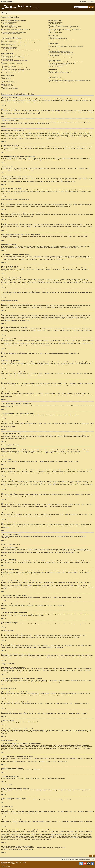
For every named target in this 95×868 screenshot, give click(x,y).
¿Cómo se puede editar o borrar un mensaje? (12, 56)
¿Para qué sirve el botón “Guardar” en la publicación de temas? (16, 69)
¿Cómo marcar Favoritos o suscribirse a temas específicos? (62, 63)
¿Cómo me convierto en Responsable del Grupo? (60, 28)
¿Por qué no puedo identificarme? (9, 28)
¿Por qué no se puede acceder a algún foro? (12, 64)
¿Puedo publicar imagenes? (8, 81)
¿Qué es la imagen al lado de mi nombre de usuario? (13, 46)
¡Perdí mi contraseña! (6, 31)
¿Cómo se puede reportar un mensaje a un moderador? (14, 68)
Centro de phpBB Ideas (72, 821)
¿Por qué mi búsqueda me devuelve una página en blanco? (62, 54)
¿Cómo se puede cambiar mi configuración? (11, 39)
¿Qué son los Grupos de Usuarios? (56, 25)
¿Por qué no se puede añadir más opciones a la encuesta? (15, 61)
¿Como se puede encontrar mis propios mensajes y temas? (62, 57)
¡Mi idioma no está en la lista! (8, 44)
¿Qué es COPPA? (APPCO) (8, 24)
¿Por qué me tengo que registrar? (9, 22)
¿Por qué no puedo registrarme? (9, 25)
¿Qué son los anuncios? (7, 84)
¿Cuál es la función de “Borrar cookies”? (11, 34)
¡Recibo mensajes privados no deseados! (58, 39)
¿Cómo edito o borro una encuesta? (10, 62)
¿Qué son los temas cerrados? (8, 87)
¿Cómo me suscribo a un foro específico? (58, 65)
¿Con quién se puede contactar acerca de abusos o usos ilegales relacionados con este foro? (70, 80)
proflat (5, 865)
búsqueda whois (30, 833)
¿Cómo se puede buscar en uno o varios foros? (59, 51)
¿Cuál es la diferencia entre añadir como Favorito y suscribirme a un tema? (65, 62)
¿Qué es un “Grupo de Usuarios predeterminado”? (60, 31)
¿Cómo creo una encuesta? (8, 59)
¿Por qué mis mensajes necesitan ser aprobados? (13, 71)
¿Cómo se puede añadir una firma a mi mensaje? (13, 58)
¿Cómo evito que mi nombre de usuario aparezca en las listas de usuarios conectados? (21, 40)
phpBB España (15, 864)
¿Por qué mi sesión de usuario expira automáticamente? (14, 32)
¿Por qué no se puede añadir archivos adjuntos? (12, 65)
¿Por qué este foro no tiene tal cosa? (57, 79)
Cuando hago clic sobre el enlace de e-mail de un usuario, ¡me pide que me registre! (21, 50)
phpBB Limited (60, 811)
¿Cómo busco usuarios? (54, 56)
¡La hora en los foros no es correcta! (10, 41)
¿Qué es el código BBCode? (8, 77)
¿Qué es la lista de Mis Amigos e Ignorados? (59, 45)
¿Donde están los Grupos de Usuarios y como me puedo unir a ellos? (64, 26)
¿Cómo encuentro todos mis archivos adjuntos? (59, 73)
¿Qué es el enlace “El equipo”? (55, 32)
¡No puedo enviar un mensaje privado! (57, 37)
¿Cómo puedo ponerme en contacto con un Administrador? (62, 82)
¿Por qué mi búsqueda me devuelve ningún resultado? (61, 53)
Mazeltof (11, 865)
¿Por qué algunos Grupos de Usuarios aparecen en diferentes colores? (65, 29)
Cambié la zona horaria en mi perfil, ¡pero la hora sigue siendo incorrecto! (18, 43)
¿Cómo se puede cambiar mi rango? (10, 49)
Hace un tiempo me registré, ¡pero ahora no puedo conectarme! (16, 29)
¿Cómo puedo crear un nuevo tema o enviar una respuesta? (15, 55)
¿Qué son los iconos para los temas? (10, 88)
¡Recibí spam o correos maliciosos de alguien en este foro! (62, 40)
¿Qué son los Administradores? (56, 22)
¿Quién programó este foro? (55, 77)
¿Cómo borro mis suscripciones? (56, 66)
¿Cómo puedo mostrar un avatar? (9, 47)
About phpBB (26, 813)
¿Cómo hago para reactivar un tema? (10, 72)
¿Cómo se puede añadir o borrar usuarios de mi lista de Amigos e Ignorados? (66, 46)
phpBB (77, 248)
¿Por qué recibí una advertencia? (9, 66)
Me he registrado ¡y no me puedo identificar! (11, 26)
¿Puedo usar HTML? (6, 78)
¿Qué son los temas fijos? (7, 86)
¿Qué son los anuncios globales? (9, 83)
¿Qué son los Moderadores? (55, 24)
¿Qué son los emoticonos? (7, 80)
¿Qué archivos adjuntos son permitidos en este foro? (60, 71)
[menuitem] (12, 2)
